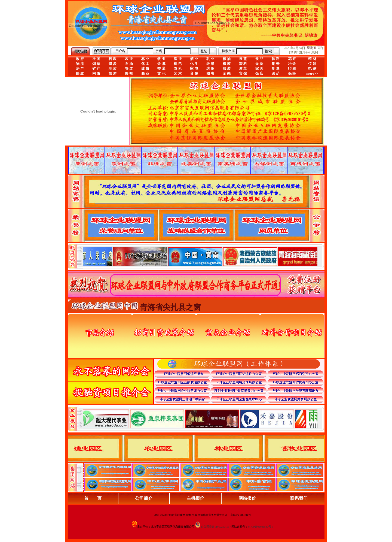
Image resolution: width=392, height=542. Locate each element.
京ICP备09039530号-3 (261, 527)
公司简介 (144, 498)
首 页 (93, 498)
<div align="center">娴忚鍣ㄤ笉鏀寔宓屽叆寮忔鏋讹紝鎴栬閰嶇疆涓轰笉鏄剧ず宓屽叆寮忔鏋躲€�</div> (200, 256)
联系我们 (299, 498)
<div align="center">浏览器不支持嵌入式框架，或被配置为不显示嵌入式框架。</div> (200, 419)
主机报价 (195, 498)
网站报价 (247, 498)
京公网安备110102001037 (216, 527)
